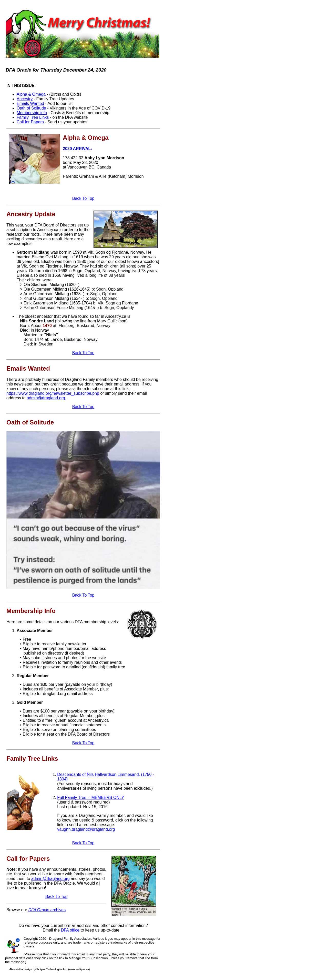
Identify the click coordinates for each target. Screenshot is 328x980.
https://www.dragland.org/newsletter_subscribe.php (53, 393)
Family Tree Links (33, 117)
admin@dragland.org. (46, 398)
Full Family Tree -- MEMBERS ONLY (91, 798)
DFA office (70, 930)
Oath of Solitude (31, 108)
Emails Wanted (30, 103)
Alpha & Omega (31, 94)
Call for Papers (30, 122)
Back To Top (83, 198)
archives (47, 910)
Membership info (32, 113)
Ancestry (25, 99)
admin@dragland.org (50, 879)
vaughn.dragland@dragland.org (86, 829)
